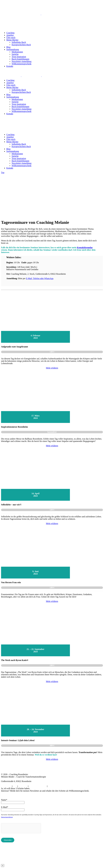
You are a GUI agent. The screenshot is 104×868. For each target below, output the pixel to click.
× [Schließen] (3, 866)
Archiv (51, 786)
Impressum (23, 786)
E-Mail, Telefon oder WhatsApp (40, 278)
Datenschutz (6, 786)
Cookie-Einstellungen (38, 786)
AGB (15, 786)
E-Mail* (5, 807)
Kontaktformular (85, 247)
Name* (4, 800)
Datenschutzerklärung (7, 817)
